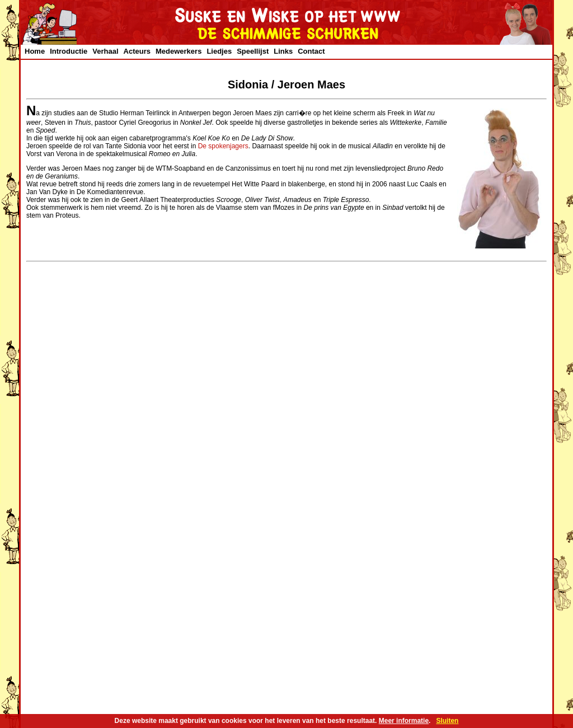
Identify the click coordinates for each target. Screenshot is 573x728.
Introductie (69, 51)
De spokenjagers (223, 146)
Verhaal (105, 51)
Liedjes (219, 51)
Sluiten (447, 721)
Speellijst (253, 51)
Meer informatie (404, 721)
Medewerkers (179, 51)
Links (283, 51)
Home (35, 51)
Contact (311, 51)
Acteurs (137, 51)
